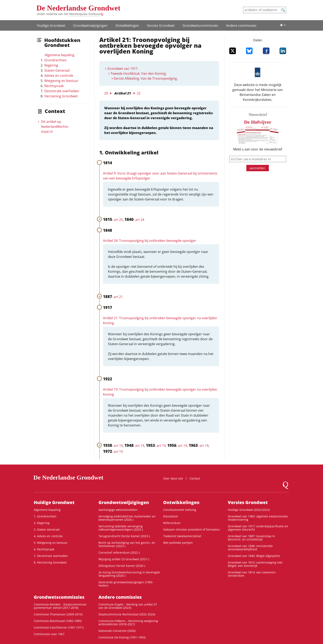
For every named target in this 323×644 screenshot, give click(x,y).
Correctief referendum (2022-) (119, 553)
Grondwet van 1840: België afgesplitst (254, 556)
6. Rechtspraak (44, 549)
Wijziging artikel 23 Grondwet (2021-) (124, 559)
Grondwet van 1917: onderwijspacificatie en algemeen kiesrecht (258, 528)
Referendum (172, 523)
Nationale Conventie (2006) (117, 631)
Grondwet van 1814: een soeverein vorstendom (252, 574)
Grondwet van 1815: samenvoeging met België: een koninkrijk (255, 564)
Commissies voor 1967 (49, 634)
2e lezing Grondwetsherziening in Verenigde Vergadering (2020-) (129, 574)
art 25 (118, 220)
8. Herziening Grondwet (50, 562)
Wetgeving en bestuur (61, 81)
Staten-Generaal (57, 70)
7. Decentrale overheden (51, 556)
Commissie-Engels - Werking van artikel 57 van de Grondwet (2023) (128, 606)
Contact (195, 478)
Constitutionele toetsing (180, 510)
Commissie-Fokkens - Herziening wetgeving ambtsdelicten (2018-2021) (128, 622)
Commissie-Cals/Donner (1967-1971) (59, 627)
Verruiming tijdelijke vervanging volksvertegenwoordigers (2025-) (121, 528)
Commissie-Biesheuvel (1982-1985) (58, 621)
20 (106, 93)
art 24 (140, 220)
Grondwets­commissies (200, 26)
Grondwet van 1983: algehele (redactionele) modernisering (258, 518)
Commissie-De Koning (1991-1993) (122, 637)
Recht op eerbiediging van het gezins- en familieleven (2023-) (127, 544)
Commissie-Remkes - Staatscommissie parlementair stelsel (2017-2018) (60, 606)
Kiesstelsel (170, 516)
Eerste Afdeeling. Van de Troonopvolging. (146, 78)
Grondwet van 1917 (122, 69)
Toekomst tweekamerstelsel (182, 536)
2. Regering (42, 523)
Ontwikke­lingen (127, 26)
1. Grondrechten (45, 516)
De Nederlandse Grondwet (78, 8)
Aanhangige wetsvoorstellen (118, 510)
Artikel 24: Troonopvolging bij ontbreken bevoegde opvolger (150, 241)
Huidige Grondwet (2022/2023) (249, 510)
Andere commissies (241, 26)
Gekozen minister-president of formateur (192, 529)
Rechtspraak (54, 86)
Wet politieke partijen (178, 543)
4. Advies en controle (48, 536)
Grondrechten (55, 60)
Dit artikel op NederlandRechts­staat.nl (55, 127)
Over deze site (173, 478)
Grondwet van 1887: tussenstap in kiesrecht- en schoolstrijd (251, 538)
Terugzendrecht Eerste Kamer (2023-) (124, 536)
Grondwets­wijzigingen (90, 26)
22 (139, 93)
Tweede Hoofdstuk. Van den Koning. (139, 73)
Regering (51, 65)
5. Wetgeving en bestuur (51, 543)
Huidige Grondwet (51, 26)
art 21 (118, 297)
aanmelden (257, 168)
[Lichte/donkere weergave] (283, 25)
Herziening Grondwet (61, 96)
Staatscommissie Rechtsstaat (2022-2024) (127, 614)
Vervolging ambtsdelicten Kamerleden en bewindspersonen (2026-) (127, 518)
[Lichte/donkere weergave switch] (283, 25)
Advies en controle (59, 76)
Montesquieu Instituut (85, 14)
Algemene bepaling (60, 55)
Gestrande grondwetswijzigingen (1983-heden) (126, 584)
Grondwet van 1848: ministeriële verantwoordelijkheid (250, 548)
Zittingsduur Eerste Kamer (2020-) (122, 566)
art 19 (118, 446)
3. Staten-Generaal (47, 529)
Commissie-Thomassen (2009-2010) (58, 614)
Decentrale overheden (62, 91)
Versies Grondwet (161, 26)
